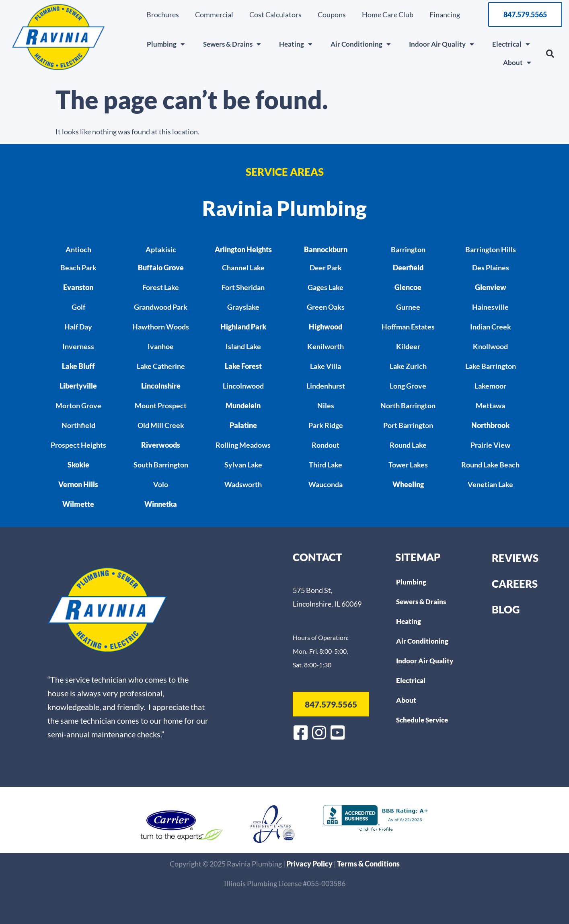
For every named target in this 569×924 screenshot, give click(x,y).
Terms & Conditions (368, 864)
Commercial (214, 14)
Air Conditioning (361, 44)
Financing (445, 14)
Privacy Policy (310, 864)
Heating (296, 44)
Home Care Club (388, 14)
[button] (550, 54)
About (517, 63)
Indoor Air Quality (442, 44)
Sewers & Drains (232, 44)
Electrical (511, 44)
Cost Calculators (275, 14)
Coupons (332, 14)
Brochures (163, 14)
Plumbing (166, 44)
